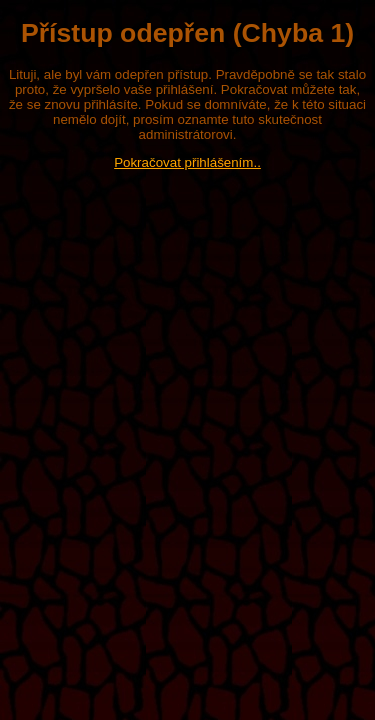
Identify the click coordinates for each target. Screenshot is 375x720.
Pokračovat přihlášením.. (187, 162)
